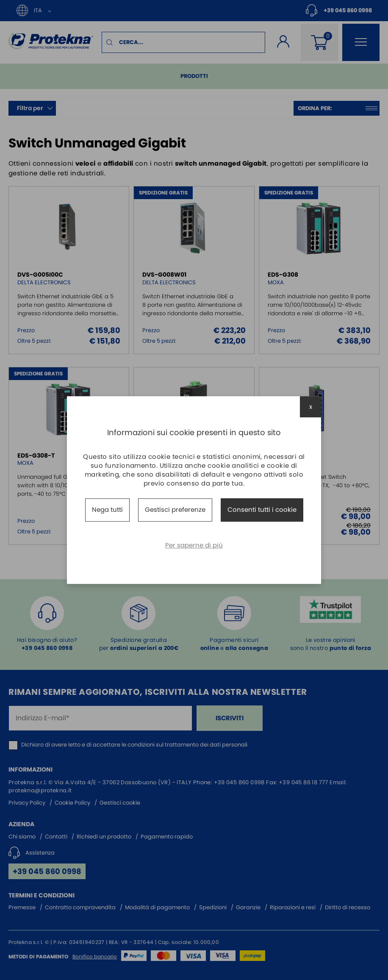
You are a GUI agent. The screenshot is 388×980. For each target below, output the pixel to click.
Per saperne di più (194, 545)
